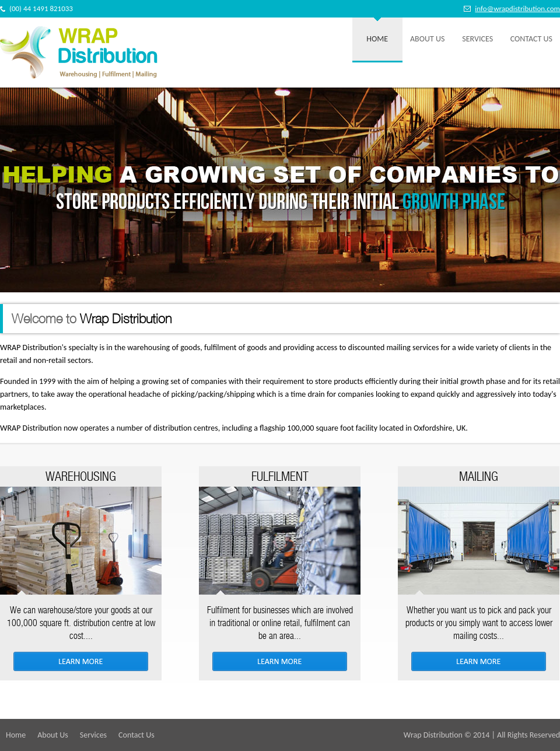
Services (477, 39)
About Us (427, 39)
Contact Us (531, 39)
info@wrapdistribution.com (517, 8)
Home (377, 39)
